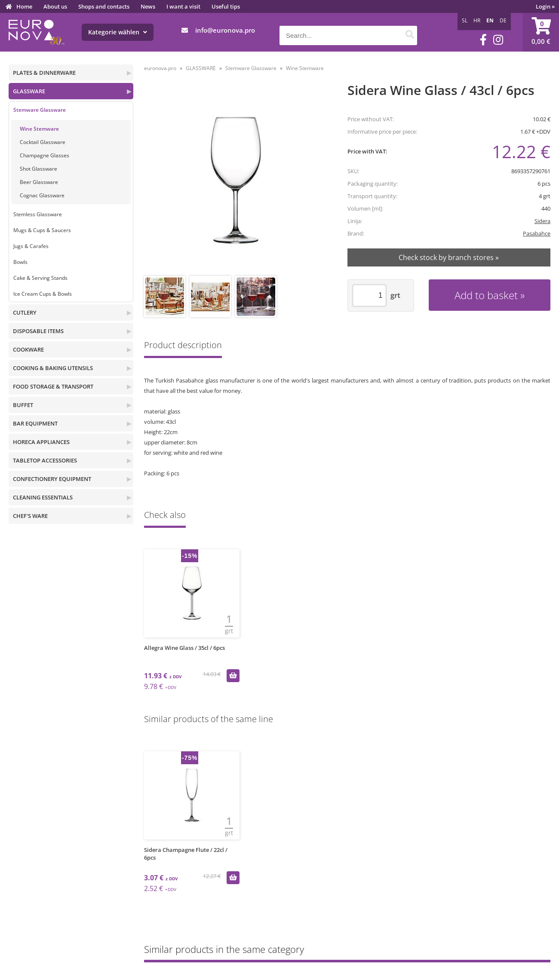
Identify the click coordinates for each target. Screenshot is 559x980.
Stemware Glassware (40, 110)
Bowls (20, 262)
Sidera (542, 221)
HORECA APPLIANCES (41, 442)
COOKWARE (28, 349)
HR (477, 20)
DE (503, 20)
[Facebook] (483, 40)
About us (55, 6)
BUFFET (23, 405)
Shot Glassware (38, 169)
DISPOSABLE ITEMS (38, 331)
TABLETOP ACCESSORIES (45, 460)
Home (24, 6)
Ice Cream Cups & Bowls (43, 294)
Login (545, 6)
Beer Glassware (39, 182)
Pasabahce (537, 233)
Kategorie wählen (118, 32)
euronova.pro (160, 68)
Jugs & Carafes (31, 246)
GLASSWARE (29, 91)
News (148, 6)
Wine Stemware (39, 129)
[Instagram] (498, 40)
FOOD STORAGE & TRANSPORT (53, 386)
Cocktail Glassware (43, 142)
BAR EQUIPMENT (35, 423)
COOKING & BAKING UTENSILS (53, 368)
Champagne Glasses (45, 155)
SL (465, 20)
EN (490, 20)
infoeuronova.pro (225, 30)
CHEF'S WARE (30, 516)
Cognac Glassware (42, 195)
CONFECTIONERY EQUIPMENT (52, 479)
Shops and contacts (104, 6)
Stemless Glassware (38, 214)
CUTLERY (25, 312)
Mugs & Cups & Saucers (42, 230)
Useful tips (226, 6)
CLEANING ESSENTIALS (43, 497)
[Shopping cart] (541, 32)
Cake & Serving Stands (40, 278)
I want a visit (183, 6)
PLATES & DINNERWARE (44, 73)
